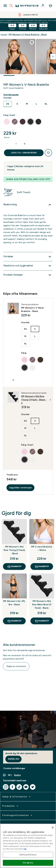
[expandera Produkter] (11, 806)
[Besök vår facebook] (12, 787)
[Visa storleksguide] (12, 95)
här (25, 849)
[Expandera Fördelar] (28, 257)
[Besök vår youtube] (26, 787)
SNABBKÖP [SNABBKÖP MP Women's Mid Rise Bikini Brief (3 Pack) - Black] (42, 621)
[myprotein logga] (27, 6)
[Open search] (11, 6)
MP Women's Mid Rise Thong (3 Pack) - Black (14, 550)
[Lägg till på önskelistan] (48, 153)
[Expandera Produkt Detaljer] (28, 275)
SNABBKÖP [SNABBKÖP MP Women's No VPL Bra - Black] (14, 621)
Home (4, 34)
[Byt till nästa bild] (53, 57)
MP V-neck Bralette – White (42, 548)
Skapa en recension (16, 666)
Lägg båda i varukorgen (20, 488)
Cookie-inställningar (14, 768)
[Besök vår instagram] (6, 787)
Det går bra (28, 863)
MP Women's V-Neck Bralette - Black (28, 34)
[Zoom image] (32, 42)
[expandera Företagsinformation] (18, 815)
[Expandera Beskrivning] (28, 205)
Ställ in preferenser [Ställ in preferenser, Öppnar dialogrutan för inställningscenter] (28, 855)
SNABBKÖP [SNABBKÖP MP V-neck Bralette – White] (42, 566)
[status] (16, 144)
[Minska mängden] (7, 144)
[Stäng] (53, 828)
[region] (28, 846)
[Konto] (43, 6)
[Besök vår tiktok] (19, 787)
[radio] (8, 104)
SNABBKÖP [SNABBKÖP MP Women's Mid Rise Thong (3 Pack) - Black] (14, 566)
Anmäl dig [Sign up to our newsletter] (13, 759)
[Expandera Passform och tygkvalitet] (28, 266)
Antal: (7, 138)
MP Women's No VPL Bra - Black (14, 603)
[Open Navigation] (5, 6)
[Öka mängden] (25, 144)
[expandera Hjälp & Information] (17, 797)
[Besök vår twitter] (33, 787)
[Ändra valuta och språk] (28, 775)
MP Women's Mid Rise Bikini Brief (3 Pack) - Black (42, 604)
